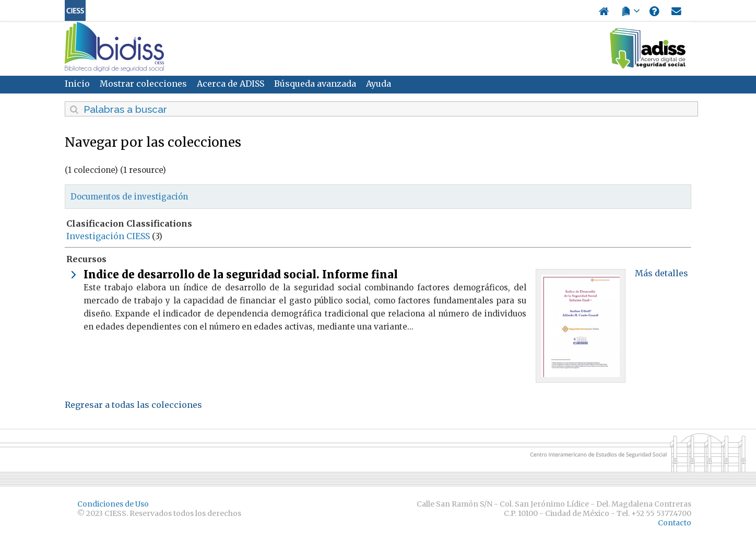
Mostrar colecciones (143, 84)
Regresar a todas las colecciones (133, 405)
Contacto (675, 523)
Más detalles (662, 273)
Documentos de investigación (129, 197)
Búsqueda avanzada (315, 84)
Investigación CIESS (108, 236)
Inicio (77, 84)
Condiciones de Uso (113, 504)
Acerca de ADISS (231, 84)
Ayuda (379, 84)
